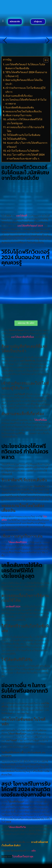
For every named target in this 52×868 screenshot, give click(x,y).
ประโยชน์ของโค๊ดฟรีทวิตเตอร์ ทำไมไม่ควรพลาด (26, 102)
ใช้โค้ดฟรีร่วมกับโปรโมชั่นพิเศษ (24, 135)
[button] (3, 21)
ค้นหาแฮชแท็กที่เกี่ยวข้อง (19, 96)
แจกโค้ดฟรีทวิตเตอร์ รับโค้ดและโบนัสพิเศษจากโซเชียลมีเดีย (25, 66)
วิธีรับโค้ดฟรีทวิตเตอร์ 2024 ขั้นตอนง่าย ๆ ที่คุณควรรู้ (26, 74)
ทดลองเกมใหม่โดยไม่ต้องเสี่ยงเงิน (24, 111)
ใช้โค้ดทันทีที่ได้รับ (17, 139)
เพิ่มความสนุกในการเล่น (18, 115)
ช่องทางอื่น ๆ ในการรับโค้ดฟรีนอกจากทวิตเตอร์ (27, 145)
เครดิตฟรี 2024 (13, 607)
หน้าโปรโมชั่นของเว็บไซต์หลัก (23, 151)
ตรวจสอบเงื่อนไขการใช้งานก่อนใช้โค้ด (25, 129)
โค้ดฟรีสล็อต (40, 420)
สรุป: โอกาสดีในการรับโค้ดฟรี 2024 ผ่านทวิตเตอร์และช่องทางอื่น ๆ (26, 157)
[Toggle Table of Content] (45, 60)
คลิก (34, 851)
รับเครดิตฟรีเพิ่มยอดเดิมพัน (20, 108)
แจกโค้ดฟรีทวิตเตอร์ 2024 (30, 226)
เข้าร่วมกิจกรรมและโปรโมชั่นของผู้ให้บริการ (25, 90)
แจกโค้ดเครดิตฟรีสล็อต (22, 337)
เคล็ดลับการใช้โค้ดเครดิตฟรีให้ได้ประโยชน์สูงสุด (25, 121)
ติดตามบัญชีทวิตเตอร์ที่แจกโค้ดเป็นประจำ (24, 82)
